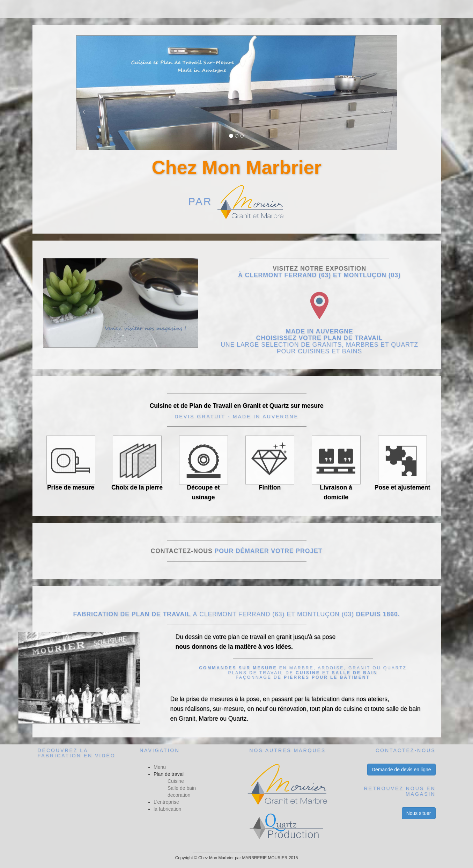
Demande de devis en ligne (401, 770)
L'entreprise (166, 802)
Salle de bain (182, 788)
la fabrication (167, 809)
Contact (330, 9)
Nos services (272, 9)
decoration (179, 795)
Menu (136, 9)
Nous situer (419, 813)
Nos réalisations (195, 9)
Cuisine (176, 781)
